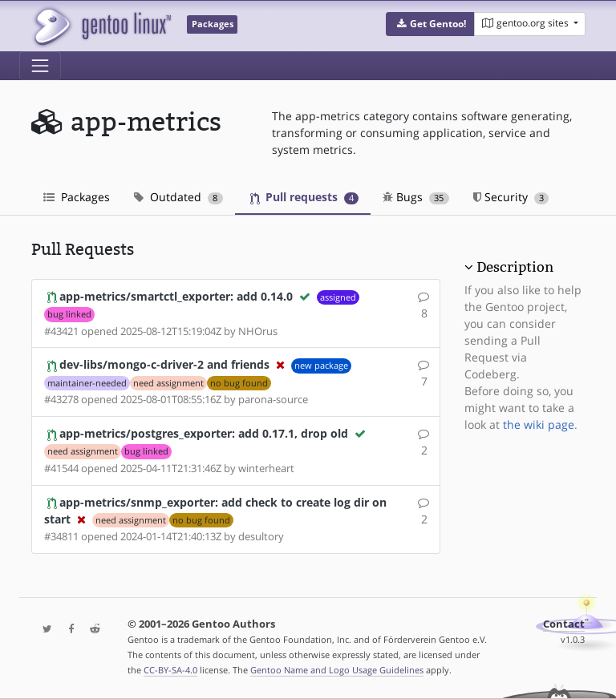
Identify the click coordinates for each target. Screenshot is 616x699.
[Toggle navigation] (40, 66)
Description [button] (515, 267)
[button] (430, 24)
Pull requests (305, 197)
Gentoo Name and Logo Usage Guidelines (337, 670)
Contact (564, 624)
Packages (77, 197)
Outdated (178, 197)
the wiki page (539, 424)
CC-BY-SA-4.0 (170, 670)
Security (511, 197)
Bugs (416, 197)
